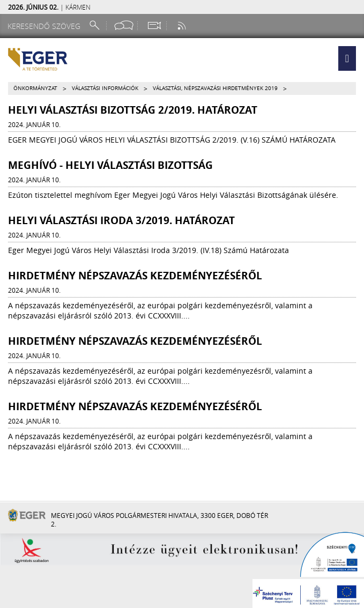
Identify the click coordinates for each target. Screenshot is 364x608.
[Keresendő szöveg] (46, 26)
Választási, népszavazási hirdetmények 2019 (215, 88)
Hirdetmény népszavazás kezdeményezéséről (135, 276)
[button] (347, 58)
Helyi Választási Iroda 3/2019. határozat (121, 220)
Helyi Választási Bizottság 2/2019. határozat (133, 110)
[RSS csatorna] (183, 25)
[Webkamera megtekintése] (154, 25)
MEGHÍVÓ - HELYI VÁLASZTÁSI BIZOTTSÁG (110, 165)
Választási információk (105, 88)
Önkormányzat (35, 88)
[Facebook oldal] (124, 25)
